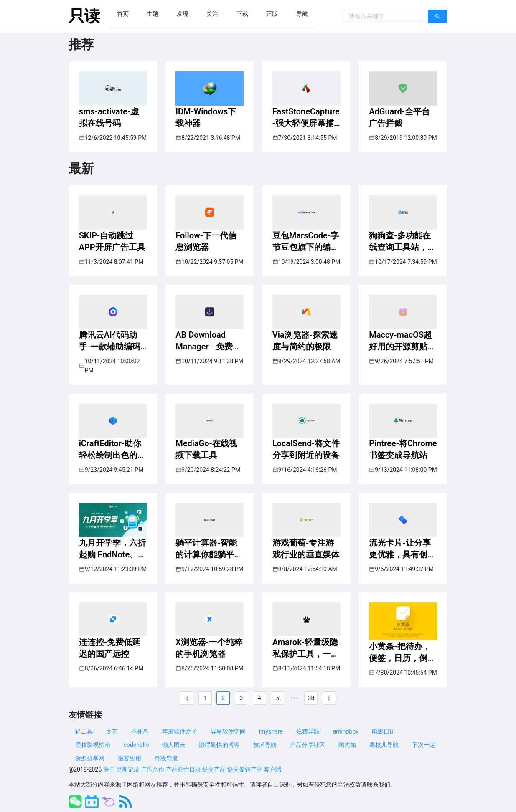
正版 (272, 14)
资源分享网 (90, 758)
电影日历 (384, 731)
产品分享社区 (308, 745)
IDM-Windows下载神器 (206, 117)
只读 (84, 16)
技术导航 (265, 745)
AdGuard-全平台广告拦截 (399, 117)
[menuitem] (123, 14)
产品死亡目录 (183, 769)
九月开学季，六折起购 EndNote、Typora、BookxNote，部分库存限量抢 (112, 549)
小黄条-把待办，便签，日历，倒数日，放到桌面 (402, 653)
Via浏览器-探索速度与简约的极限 (305, 341)
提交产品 (214, 769)
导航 (302, 14)
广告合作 (153, 769)
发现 (183, 14)
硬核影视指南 (93, 745)
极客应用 (130, 758)
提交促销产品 (245, 769)
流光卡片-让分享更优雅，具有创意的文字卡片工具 (402, 549)
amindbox (346, 731)
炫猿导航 (308, 731)
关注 (212, 14)
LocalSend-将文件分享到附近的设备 (306, 449)
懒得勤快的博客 (219, 745)
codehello (136, 745)
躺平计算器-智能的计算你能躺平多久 (209, 549)
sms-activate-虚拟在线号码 (109, 117)
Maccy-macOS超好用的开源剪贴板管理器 (402, 341)
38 (311, 698)
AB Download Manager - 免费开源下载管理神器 (208, 341)
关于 (109, 769)
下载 (242, 14)
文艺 (112, 731)
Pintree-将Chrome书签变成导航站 (403, 449)
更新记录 (128, 769)
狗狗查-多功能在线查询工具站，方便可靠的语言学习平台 (402, 242)
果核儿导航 (384, 745)
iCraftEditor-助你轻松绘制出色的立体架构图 (112, 450)
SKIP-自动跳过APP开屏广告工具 (112, 241)
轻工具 (84, 731)
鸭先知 (347, 745)
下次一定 (424, 745)
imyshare (271, 731)
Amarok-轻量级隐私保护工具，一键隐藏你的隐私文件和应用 (306, 648)
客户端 (272, 769)
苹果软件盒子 (180, 731)
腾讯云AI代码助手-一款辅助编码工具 (110, 341)
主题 (153, 14)
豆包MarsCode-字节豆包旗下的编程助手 (306, 242)
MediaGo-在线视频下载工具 (206, 449)
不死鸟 (140, 731)
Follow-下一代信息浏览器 (206, 241)
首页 (123, 14)
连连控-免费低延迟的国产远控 (110, 648)
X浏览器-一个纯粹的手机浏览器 (209, 648)
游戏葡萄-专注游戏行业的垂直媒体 (306, 549)
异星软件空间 (228, 731)
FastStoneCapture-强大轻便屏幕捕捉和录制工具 (306, 118)
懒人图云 (174, 745)
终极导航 (166, 758)
